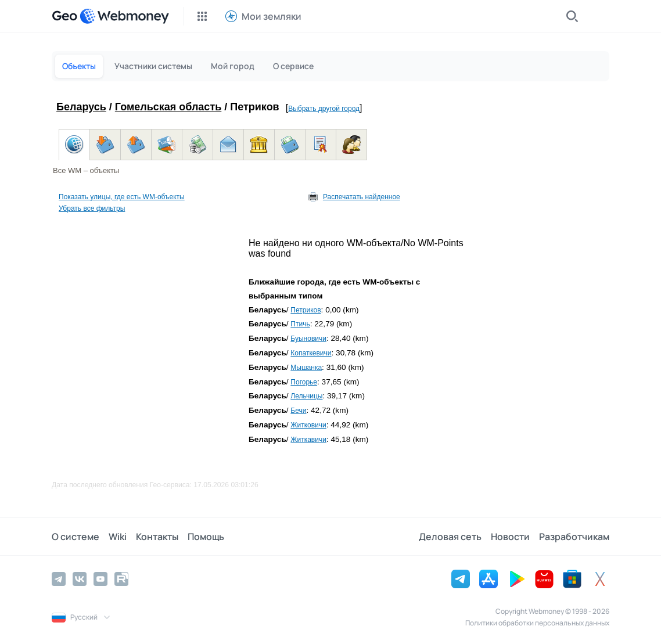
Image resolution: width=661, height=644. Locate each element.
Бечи (298, 411)
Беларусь (81, 107)
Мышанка (306, 368)
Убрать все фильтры (92, 208)
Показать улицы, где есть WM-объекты (122, 197)
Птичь (300, 324)
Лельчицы (306, 396)
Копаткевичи (311, 353)
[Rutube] (121, 579)
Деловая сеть (450, 537)
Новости (510, 537)
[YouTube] (100, 579)
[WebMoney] (124, 16)
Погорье (304, 382)
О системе (76, 537)
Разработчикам (574, 537)
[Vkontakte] (80, 579)
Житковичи (308, 425)
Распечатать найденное (362, 197)
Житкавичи (308, 440)
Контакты (157, 537)
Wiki (118, 537)
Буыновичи (308, 339)
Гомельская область (168, 107)
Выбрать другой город (324, 109)
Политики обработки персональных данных (537, 623)
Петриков (306, 310)
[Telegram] (59, 579)
